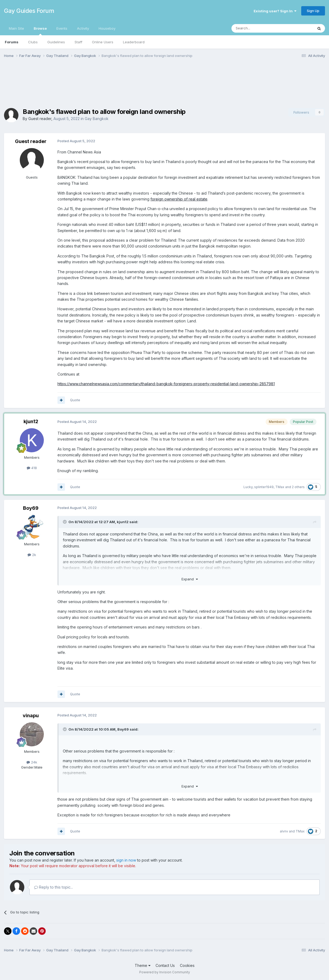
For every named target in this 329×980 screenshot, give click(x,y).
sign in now (126, 860)
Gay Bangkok (97, 119)
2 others (298, 487)
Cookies (187, 965)
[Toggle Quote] (65, 522)
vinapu (31, 715)
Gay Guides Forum (29, 11)
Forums (12, 42)
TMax (280, 487)
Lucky (248, 487)
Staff (78, 42)
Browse (40, 31)
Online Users (103, 42)
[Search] (259, 28)
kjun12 (31, 421)
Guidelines (56, 42)
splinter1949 (264, 487)
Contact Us (165, 965)
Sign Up (313, 11)
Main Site (16, 28)
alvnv (284, 831)
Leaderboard (134, 42)
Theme (143, 965)
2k (32, 555)
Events (62, 28)
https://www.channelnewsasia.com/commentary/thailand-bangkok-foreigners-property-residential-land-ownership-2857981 (166, 384)
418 (32, 468)
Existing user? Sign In (275, 11)
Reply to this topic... (54, 887)
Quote (75, 400)
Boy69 (31, 508)
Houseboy (107, 28)
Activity (83, 28)
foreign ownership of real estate (179, 199)
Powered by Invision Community (165, 972)
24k (32, 762)
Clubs (33, 42)
